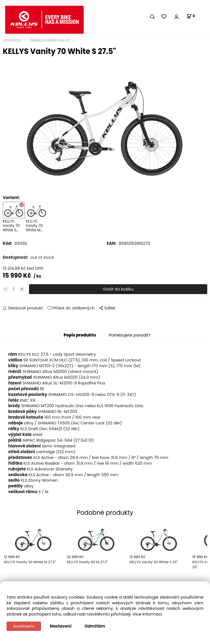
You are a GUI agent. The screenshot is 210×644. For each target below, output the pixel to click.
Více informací (147, 614)
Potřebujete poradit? (130, 335)
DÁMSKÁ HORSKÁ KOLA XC (50, 41)
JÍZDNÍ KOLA (12, 41)
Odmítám (95, 626)
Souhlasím (24, 626)
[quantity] (14, 289)
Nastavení (61, 626)
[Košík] (191, 16)
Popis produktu (80, 335)
